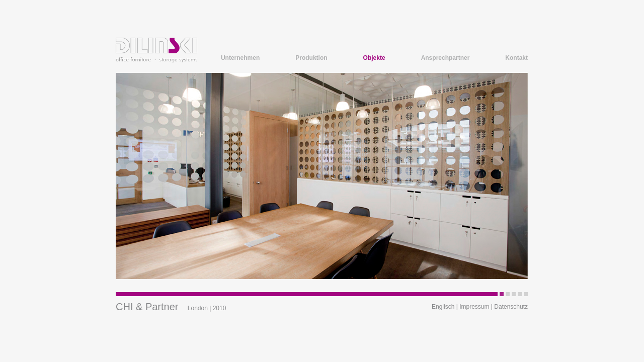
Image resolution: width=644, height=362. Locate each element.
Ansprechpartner (446, 58)
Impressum (474, 307)
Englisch (443, 307)
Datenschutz (511, 307)
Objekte (374, 58)
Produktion (311, 58)
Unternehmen (240, 58)
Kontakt (516, 58)
